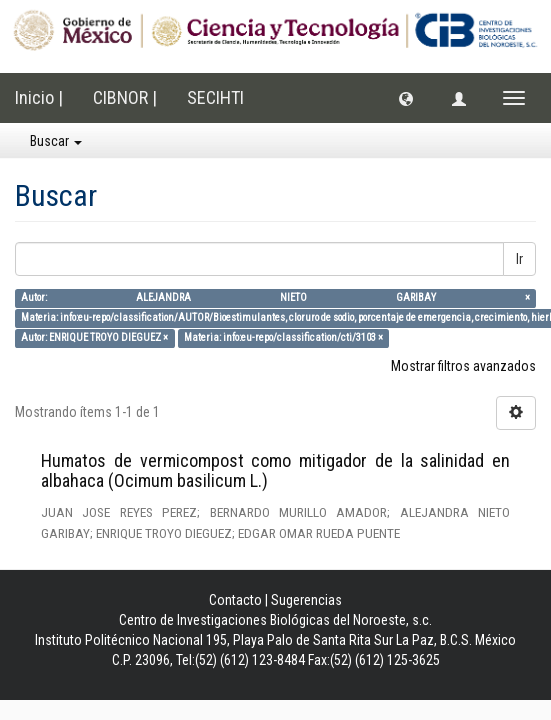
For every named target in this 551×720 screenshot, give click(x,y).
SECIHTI (215, 97)
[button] (406, 98)
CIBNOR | (125, 97)
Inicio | (39, 97)
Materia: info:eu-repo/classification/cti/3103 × (283, 337)
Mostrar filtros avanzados (463, 366)
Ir (519, 259)
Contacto (235, 600)
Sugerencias (306, 600)
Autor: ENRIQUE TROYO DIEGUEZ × (94, 337)
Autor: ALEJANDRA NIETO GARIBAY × (275, 297)
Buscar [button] (56, 141)
